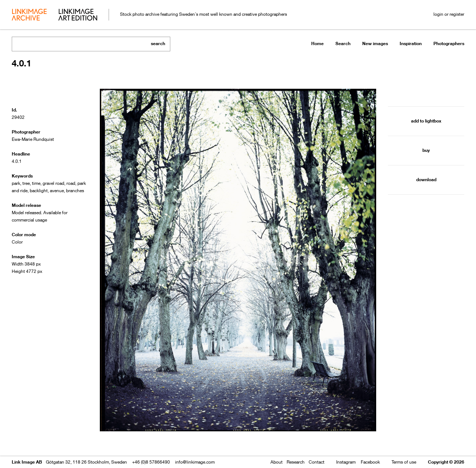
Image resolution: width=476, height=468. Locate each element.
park (16, 183)
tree (26, 183)
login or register (449, 14)
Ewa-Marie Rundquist (33, 139)
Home (317, 43)
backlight (39, 191)
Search (343, 43)
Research (296, 462)
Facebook (370, 462)
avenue (57, 191)
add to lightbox (426, 121)
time (36, 183)
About (277, 462)
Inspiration (411, 43)
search (158, 43)
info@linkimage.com (195, 462)
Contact (317, 462)
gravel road (53, 183)
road (71, 183)
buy (426, 150)
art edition (78, 15)
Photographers (449, 43)
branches (75, 191)
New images (375, 43)
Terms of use (404, 462)
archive (29, 15)
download (426, 180)
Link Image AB (27, 462)
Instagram (346, 462)
